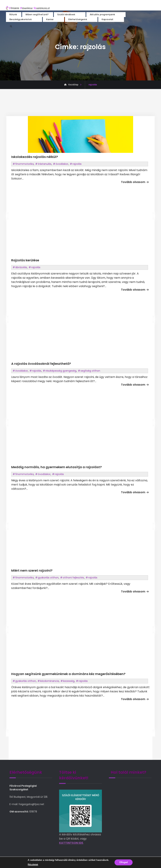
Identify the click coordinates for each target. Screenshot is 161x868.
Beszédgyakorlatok (21, 19)
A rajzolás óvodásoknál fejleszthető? (41, 364)
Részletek (32, 865)
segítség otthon (90, 371)
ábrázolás (21, 267)
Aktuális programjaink (102, 14)
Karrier (50, 19)
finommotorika (24, 164)
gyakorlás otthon (48, 578)
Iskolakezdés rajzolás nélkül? (35, 157)
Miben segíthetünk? (37, 14)
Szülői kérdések (66, 14)
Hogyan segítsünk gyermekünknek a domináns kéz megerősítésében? (68, 674)
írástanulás (45, 164)
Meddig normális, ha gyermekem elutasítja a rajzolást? (56, 467)
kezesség (69, 681)
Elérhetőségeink (78, 19)
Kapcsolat (108, 19)
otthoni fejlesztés (73, 578)
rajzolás (77, 164)
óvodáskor (62, 164)
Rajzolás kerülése (25, 260)
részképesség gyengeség (61, 371)
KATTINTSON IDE (71, 843)
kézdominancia (50, 681)
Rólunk (13, 14)
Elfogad (124, 862)
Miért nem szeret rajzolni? (32, 570)
